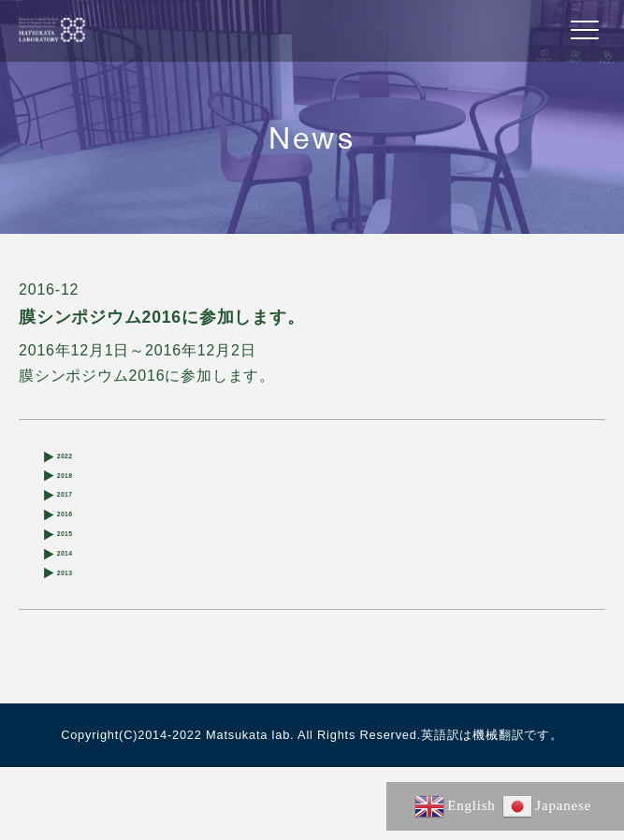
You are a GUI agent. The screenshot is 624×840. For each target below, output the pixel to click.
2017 (75, 521)
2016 (75, 550)
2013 (75, 640)
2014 (75, 610)
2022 (75, 461)
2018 (75, 491)
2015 (75, 580)
